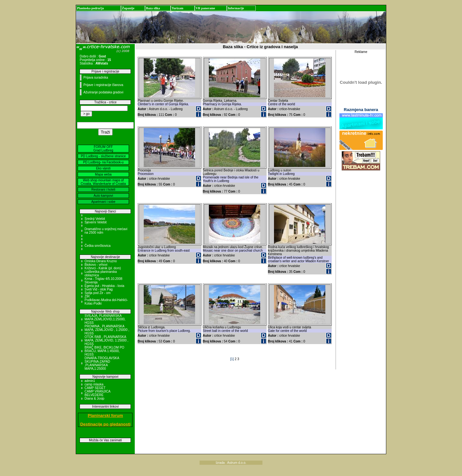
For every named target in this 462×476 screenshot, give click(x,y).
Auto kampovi (103, 196)
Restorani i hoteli (103, 190)
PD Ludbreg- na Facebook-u (103, 162)
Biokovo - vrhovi (96, 265)
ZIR (87, 296)
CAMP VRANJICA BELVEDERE (97, 393)
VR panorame (205, 8)
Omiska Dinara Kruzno (101, 261)
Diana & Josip (94, 398)
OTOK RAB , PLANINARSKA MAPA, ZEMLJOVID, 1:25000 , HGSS (106, 340)
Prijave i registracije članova (103, 85)
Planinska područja (90, 8)
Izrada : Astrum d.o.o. (231, 463)
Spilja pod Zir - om (97, 293)
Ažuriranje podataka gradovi (103, 92)
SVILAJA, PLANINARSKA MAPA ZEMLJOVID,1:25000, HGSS (105, 319)
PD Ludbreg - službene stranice (103, 156)
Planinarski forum (106, 415)
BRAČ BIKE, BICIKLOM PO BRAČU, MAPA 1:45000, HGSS (104, 351)
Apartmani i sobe (103, 202)
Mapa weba (103, 174)
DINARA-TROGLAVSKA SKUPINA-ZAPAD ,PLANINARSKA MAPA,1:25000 (102, 363)
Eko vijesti (103, 168)
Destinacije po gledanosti (105, 424)
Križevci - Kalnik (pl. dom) (103, 268)
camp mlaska (94, 384)
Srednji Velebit (95, 219)
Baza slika (153, 8)
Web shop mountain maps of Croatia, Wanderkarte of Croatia (103, 182)
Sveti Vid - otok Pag (98, 289)
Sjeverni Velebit (95, 222)
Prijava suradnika (96, 78)
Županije (128, 8)
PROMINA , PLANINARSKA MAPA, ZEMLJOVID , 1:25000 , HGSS (107, 330)
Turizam (177, 8)
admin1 (90, 381)
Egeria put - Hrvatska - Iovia (104, 286)
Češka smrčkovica (97, 246)
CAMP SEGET (95, 388)
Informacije (236, 8)
